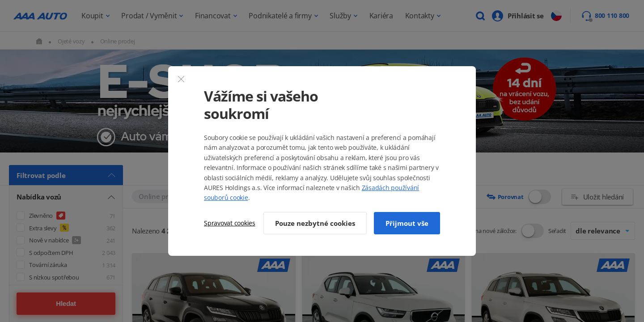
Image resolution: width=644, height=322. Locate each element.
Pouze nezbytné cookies (315, 223)
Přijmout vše (407, 223)
